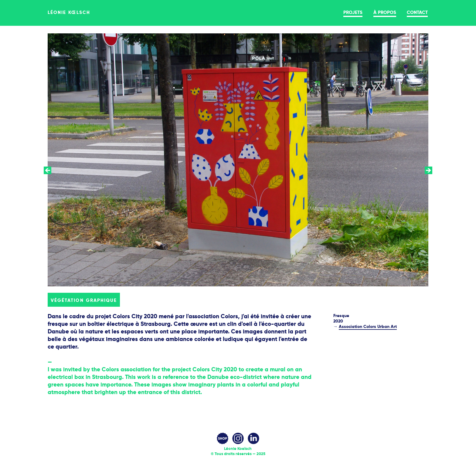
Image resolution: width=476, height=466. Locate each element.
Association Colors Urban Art (368, 326)
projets (353, 12)
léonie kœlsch (69, 12)
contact (417, 12)
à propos (385, 12)
